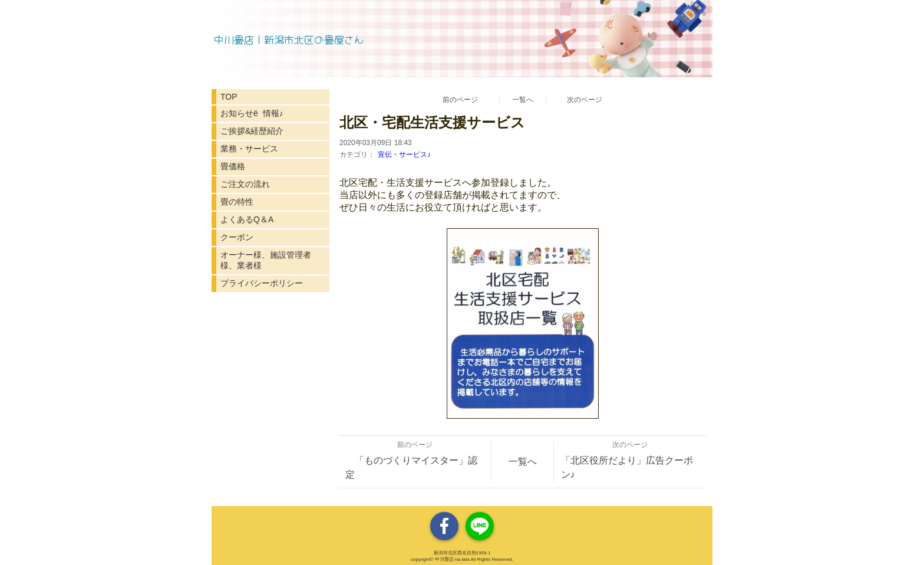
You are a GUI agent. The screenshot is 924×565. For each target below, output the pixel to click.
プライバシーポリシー (262, 283)
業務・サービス (249, 149)
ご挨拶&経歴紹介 (252, 131)
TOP (229, 97)
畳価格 (233, 166)
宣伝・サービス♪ (404, 155)
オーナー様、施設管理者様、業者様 (266, 260)
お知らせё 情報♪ (252, 113)
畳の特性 (237, 202)
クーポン (237, 237)
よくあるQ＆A (247, 219)
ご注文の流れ (245, 184)
